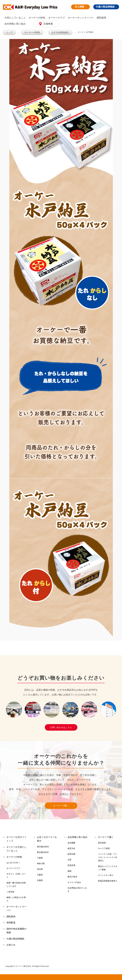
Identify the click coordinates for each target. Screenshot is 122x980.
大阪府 (40, 875)
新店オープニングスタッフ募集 (108, 868)
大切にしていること (15, 18)
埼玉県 (40, 869)
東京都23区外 (43, 852)
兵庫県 (40, 880)
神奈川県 (41, 863)
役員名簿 (71, 865)
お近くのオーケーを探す (47, 839)
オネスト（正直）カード (16, 875)
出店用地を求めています (77, 889)
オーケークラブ (56, 18)
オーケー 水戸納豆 (80, 32)
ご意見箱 (10, 892)
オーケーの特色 (37, 18)
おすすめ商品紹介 (56, 32)
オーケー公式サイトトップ (16, 839)
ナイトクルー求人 (106, 875)
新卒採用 (102, 843)
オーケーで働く (61, 805)
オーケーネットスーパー (81, 18)
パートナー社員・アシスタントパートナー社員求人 (108, 857)
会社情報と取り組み (15, 24)
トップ (9, 32)
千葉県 (40, 858)
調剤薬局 (101, 18)
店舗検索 (48, 24)
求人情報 (80, 7)
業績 (70, 871)
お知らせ (11, 945)
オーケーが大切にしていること (16, 849)
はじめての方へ (13, 862)
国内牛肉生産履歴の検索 (16, 931)
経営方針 (71, 848)
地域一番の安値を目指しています (16, 884)
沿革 (70, 860)
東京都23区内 (43, 847)
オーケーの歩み (74, 882)
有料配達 (11, 922)
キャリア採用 (104, 848)
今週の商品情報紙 (106, 7)
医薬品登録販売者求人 (108, 881)
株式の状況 (72, 877)
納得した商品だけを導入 (16, 899)
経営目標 (71, 854)
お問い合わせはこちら (61, 727)
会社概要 (71, 843)
